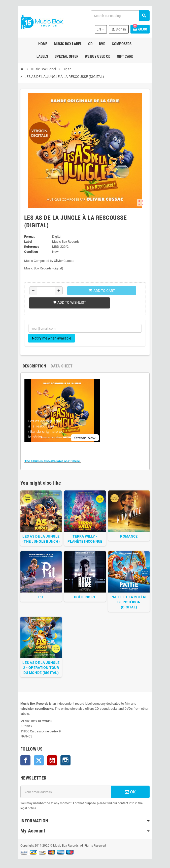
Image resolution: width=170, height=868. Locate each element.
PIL (41, 598)
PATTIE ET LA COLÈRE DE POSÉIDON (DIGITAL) (129, 603)
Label (27, 242)
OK (131, 789)
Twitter (38, 757)
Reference (31, 247)
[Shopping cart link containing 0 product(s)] (141, 29)
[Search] (120, 16)
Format (29, 237)
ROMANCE (130, 537)
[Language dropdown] (102, 29)
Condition (30, 252)
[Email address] (65, 789)
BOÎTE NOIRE (85, 598)
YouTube (51, 757)
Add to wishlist (69, 302)
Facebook (25, 757)
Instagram (65, 757)
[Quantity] (45, 291)
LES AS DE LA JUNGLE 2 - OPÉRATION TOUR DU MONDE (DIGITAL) (40, 669)
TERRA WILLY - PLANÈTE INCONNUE (85, 540)
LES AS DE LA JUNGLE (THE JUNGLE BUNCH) (41, 540)
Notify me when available (51, 338)
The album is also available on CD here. (52, 461)
